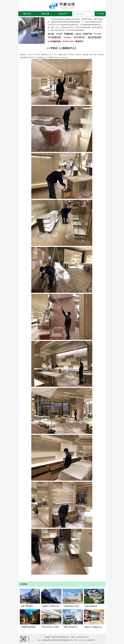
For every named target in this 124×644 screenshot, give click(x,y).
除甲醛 (51, 34)
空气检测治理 (54, 37)
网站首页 (27, 14)
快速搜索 (100, 14)
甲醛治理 (45, 14)
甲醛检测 (69, 34)
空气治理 (59, 34)
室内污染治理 (97, 34)
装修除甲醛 (87, 34)
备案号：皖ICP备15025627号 (79, 637)
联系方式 (63, 14)
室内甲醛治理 (79, 37)
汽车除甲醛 (67, 37)
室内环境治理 (94, 37)
